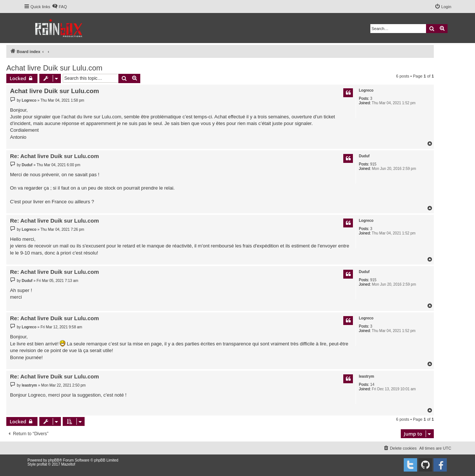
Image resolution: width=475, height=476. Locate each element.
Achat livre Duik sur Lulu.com (54, 68)
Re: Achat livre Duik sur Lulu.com (55, 156)
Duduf (364, 156)
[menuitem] (59, 7)
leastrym (366, 376)
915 (374, 164)
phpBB (54, 460)
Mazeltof (68, 464)
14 (372, 385)
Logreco (366, 90)
